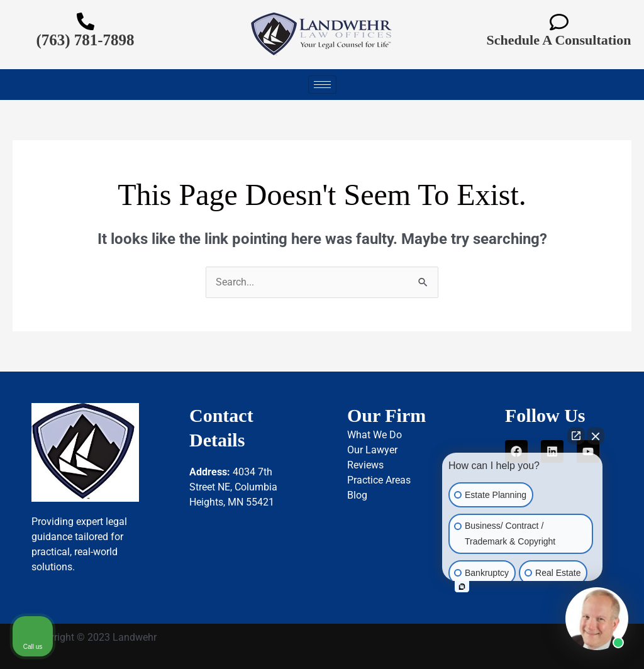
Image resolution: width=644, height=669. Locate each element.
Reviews (365, 465)
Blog (357, 495)
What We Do (375, 435)
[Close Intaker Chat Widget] (596, 436)
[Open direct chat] (576, 436)
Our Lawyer (372, 450)
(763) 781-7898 (85, 40)
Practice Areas (379, 480)
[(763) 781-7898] (86, 21)
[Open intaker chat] (462, 587)
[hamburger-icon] (322, 85)
